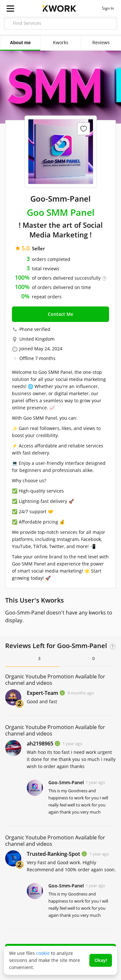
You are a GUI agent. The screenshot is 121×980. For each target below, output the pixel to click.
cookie (43, 953)
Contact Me (60, 314)
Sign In (108, 8)
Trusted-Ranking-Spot (53, 854)
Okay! (101, 960)
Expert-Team (42, 693)
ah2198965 (40, 744)
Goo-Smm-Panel (66, 783)
